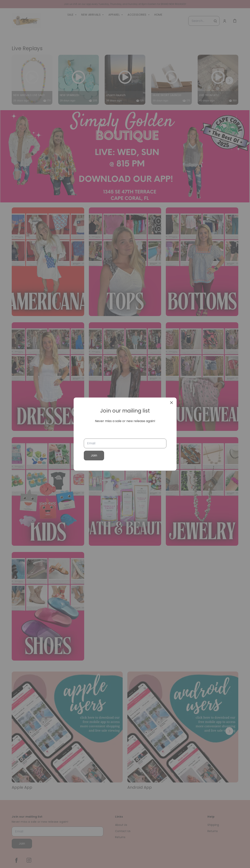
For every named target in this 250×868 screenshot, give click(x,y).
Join (94, 455)
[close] (171, 403)
